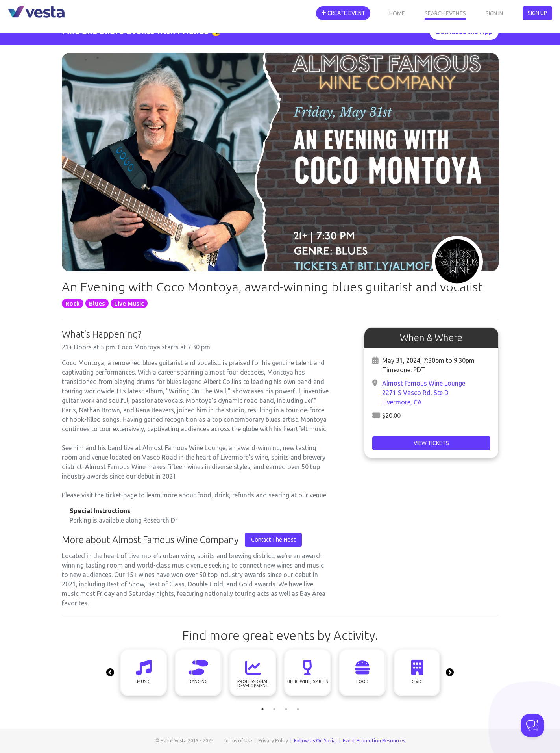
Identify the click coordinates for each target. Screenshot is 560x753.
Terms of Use (238, 741)
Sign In (494, 13)
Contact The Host (273, 540)
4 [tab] (298, 709)
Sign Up (537, 13)
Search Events (445, 13)
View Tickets (431, 443)
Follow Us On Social (315, 741)
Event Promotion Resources (374, 741)
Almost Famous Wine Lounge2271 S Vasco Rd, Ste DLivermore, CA (424, 393)
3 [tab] (286, 709)
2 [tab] (274, 709)
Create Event (343, 13)
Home (397, 13)
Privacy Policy (273, 741)
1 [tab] (262, 709)
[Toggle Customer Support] (532, 725)
